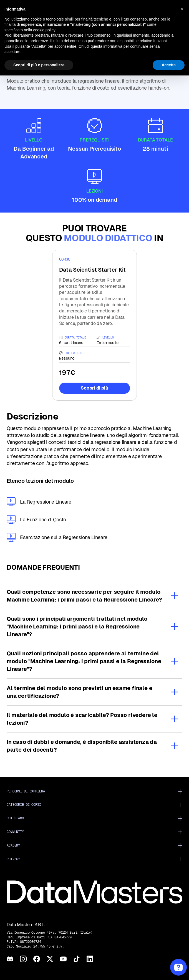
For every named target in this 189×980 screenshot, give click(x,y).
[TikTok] (77, 959)
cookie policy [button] (44, 30)
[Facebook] (37, 959)
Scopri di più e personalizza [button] (39, 65)
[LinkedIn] (90, 959)
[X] (50, 959)
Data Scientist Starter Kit (92, 270)
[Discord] (10, 959)
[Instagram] (23, 959)
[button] (182, 9)
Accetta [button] (169, 65)
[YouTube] (63, 959)
